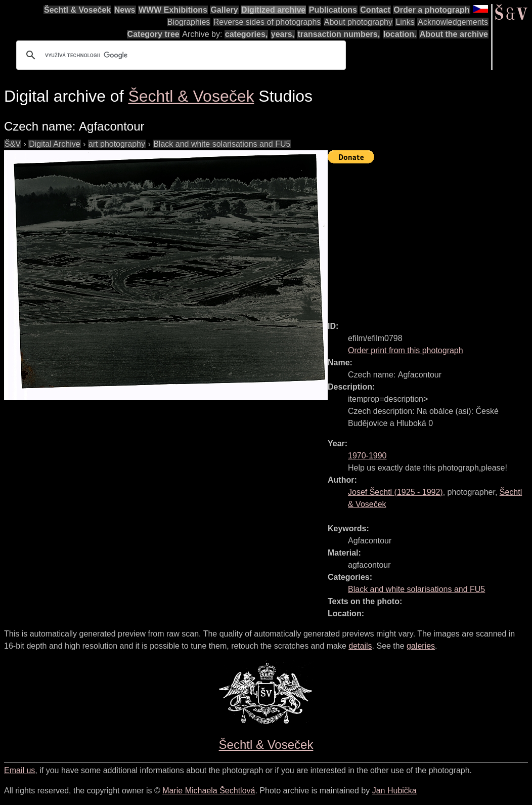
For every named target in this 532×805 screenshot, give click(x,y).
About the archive (454, 34)
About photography (358, 22)
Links (405, 22)
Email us (19, 770)
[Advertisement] (430, 238)
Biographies (189, 22)
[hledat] (180, 55)
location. (400, 34)
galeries (421, 646)
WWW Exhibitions (173, 10)
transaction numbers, (339, 34)
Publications (333, 10)
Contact (375, 10)
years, (283, 34)
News (125, 10)
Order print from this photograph (406, 350)
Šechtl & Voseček (77, 10)
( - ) (395, 492)
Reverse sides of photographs (267, 22)
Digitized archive (273, 10)
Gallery (224, 10)
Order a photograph (431, 10)
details (360, 646)
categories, (246, 34)
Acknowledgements (453, 22)
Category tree (153, 34)
